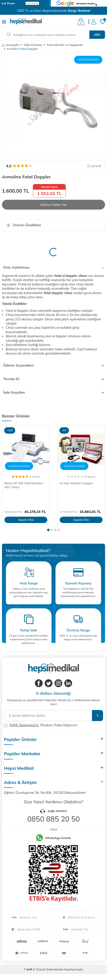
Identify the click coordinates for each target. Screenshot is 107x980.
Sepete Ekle (26, 520)
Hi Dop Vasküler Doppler (76, 483)
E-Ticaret (39, 969)
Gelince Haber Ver (53, 205)
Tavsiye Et (53, 379)
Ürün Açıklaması (53, 267)
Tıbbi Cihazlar (33, 45)
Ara (97, 35)
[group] (53, 105)
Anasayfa (10, 45)
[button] (48, 530)
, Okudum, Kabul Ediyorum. (41, 725)
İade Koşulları (53, 392)
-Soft (28, 969)
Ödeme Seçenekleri (53, 365)
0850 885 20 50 (53, 819)
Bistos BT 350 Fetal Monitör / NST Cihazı (24, 485)
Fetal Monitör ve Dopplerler (65, 45)
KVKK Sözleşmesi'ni (24, 725)
